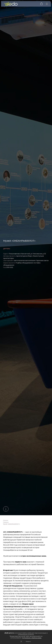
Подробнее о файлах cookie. (32, 638)
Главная (6, 520)
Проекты (6, 522)
